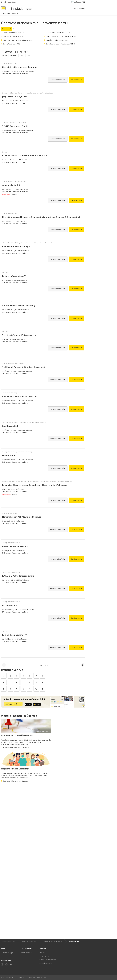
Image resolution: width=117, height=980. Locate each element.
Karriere (42, 953)
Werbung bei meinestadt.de (49, 960)
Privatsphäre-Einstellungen (37, 977)
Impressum (22, 977)
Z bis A (29, 56)
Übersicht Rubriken (46, 963)
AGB (3, 977)
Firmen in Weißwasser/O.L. (53, 942)
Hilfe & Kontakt (26, 953)
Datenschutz (11, 977)
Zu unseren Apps (7, 953)
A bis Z (22, 56)
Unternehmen (44, 956)
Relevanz (4, 56)
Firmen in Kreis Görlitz (29, 942)
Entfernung (14, 56)
